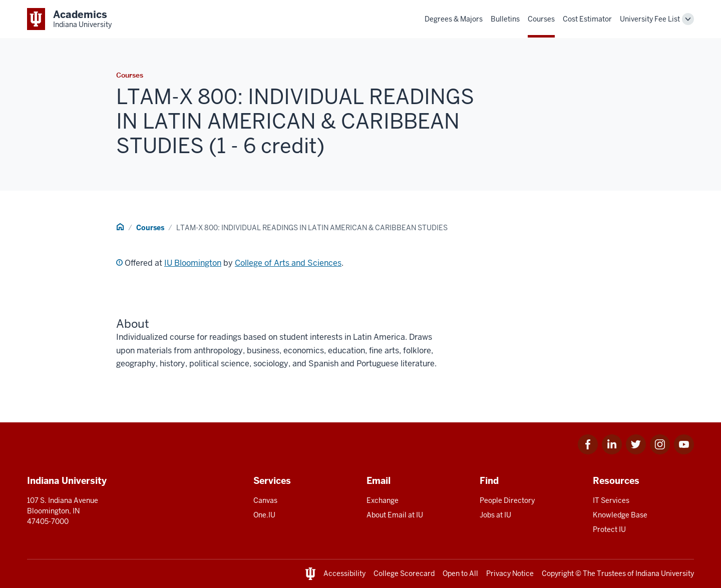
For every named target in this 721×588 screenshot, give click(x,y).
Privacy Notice (510, 573)
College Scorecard (404, 573)
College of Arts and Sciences (288, 263)
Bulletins (505, 19)
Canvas (265, 500)
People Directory (507, 500)
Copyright (558, 573)
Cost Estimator (587, 19)
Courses (541, 19)
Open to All (460, 573)
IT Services (611, 500)
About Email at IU (395, 515)
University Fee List (650, 19)
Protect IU (609, 529)
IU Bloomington (193, 263)
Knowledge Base (620, 515)
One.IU (264, 515)
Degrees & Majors (454, 19)
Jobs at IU (495, 515)
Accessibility (344, 573)
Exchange (383, 500)
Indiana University (665, 573)
